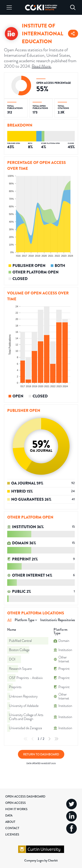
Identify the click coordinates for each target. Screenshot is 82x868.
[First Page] (26, 739)
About (10, 822)
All (10, 620)
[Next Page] (49, 739)
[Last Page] (56, 739)
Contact (12, 828)
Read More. (42, 66)
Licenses (12, 834)
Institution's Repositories (58, 620)
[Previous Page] (33, 739)
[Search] (73, 7)
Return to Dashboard (41, 754)
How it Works (16, 809)
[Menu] (9, 7)
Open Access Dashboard (25, 796)
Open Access (16, 803)
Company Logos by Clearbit (41, 860)
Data (9, 815)
